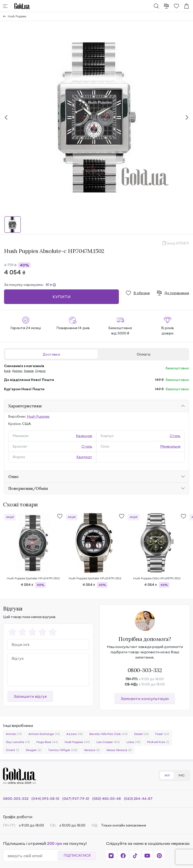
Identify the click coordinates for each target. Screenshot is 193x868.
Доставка (51, 354)
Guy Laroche (18, 742)
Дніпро (17, 371)
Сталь (175, 436)
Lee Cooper (108, 742)
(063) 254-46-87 (138, 799)
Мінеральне (170, 446)
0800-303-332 (145, 670)
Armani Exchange (44, 734)
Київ (7, 371)
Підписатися (77, 855)
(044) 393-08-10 (45, 799)
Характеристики (25, 406)
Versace (92, 750)
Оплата (143, 354)
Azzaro (75, 734)
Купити (62, 297)
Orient (12, 750)
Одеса (40, 371)
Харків (29, 371)
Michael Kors (158, 742)
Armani (14, 734)
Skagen (34, 750)
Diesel (141, 734)
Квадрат (84, 457)
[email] (32, 856)
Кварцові (84, 436)
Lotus (133, 742)
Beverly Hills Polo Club (109, 734)
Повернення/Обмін (28, 488)
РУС (182, 775)
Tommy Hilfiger (63, 750)
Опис (14, 476)
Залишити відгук (30, 696)
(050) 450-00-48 (107, 799)
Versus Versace (119, 750)
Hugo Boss (47, 742)
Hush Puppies (17, 16)
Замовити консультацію (145, 699)
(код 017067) (178, 243)
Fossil (162, 734)
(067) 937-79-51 (76, 799)
